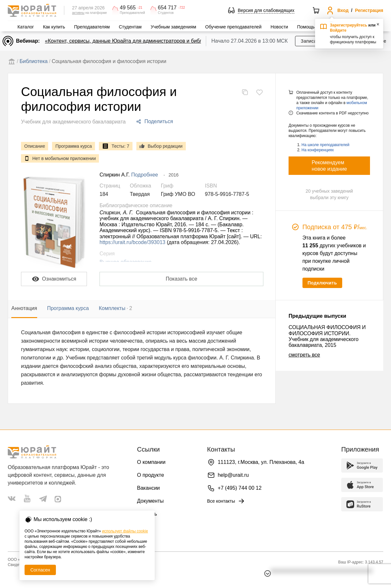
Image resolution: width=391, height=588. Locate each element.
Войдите (338, 30)
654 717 (167, 8)
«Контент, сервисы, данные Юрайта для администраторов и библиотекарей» (137, 41)
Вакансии (148, 488)
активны (78, 13)
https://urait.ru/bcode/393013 (132, 242)
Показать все (182, 279)
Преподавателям (92, 27)
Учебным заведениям (173, 27)
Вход (343, 10)
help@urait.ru (233, 475)
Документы (150, 501)
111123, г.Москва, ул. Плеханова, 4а (261, 462)
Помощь (306, 27)
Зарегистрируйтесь (349, 25)
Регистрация (369, 10)
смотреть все (304, 355)
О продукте (151, 475)
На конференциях (318, 150)
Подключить (322, 283)
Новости (279, 27)
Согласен (40, 570)
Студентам (130, 27)
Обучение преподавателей (233, 27)
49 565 (128, 8)
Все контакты (226, 501)
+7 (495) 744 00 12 (240, 488)
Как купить (54, 27)
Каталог (26, 27)
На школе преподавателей (325, 145)
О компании (151, 462)
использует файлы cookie (125, 531)
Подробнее (145, 175)
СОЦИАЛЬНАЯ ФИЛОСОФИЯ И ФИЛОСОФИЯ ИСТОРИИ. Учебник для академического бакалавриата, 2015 (327, 336)
